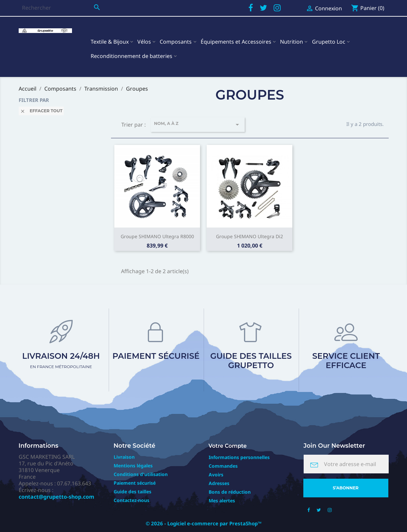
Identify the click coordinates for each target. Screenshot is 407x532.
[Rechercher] (61, 8)
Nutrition (291, 42)
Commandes (223, 466)
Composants (176, 42)
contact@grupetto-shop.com (56, 497)
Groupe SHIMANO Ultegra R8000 (157, 236)
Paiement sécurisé (156, 356)
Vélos (144, 42)
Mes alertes (222, 501)
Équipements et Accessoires (236, 42)
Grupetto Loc (329, 42)
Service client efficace (346, 361)
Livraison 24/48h (61, 360)
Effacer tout (41, 111)
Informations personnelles (239, 457)
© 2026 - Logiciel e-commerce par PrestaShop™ (204, 523)
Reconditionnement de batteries (131, 56)
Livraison (124, 457)
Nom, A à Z (198, 125)
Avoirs (216, 475)
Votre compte (228, 446)
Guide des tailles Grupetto (251, 361)
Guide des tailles (132, 492)
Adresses (219, 483)
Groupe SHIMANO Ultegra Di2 (249, 236)
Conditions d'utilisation (141, 474)
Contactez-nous (131, 500)
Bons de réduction (230, 492)
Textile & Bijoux (110, 42)
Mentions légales (133, 466)
